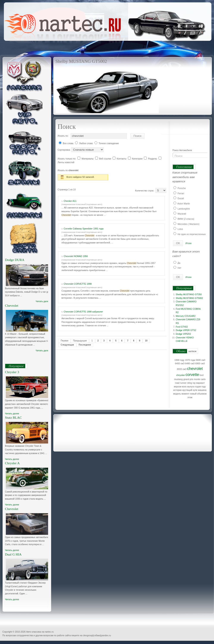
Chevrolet (12, 305)
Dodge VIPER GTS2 (186, 330)
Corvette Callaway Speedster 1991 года (83, 229)
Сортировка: (64, 150)
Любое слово (86, 143)
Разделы (153, 159)
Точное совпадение (109, 143)
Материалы (88, 159)
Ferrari (181, 193)
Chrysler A (12, 463)
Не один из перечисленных (192, 234)
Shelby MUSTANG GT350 (189, 294)
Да (179, 263)
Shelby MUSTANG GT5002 (189, 298)
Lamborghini (184, 209)
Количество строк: (145, 191)
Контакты (122, 159)
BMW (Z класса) (186, 219)
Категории (138, 159)
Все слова (68, 143)
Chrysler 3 (12, 372)
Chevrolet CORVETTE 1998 (78, 284)
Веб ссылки (106, 159)
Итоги (188, 243)
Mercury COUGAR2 (186, 316)
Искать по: (63, 136)
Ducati (181, 198)
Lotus (180, 229)
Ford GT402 (182, 327)
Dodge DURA (15, 260)
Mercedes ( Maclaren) (188, 224)
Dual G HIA (13, 554)
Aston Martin (184, 204)
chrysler (181, 375)
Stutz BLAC (13, 417)
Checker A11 (70, 201)
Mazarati (182, 214)
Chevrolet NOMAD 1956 (76, 256)
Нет (179, 268)
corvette (192, 375)
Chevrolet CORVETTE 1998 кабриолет (83, 312)
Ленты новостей (66, 162)
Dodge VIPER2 (183, 334)
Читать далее (43, 301)
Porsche (182, 188)
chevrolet (195, 369)
